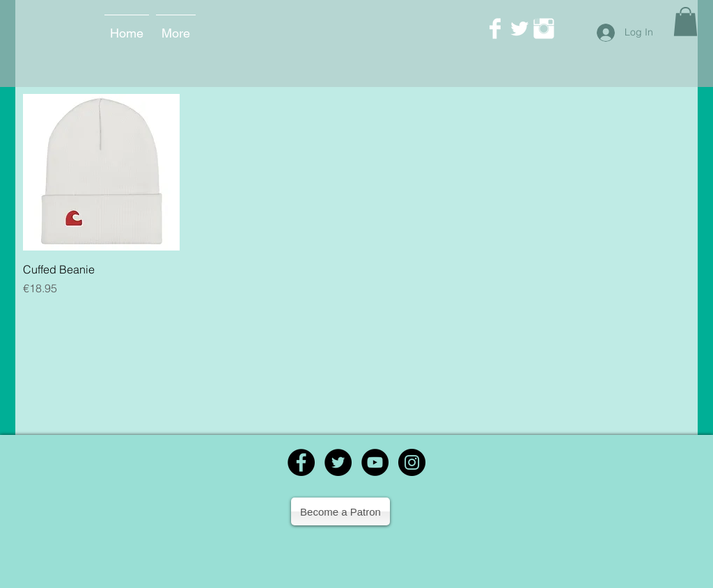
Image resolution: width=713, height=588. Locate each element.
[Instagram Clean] (544, 29)
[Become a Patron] (340, 511)
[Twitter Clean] (519, 29)
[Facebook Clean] (495, 29)
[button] (685, 22)
